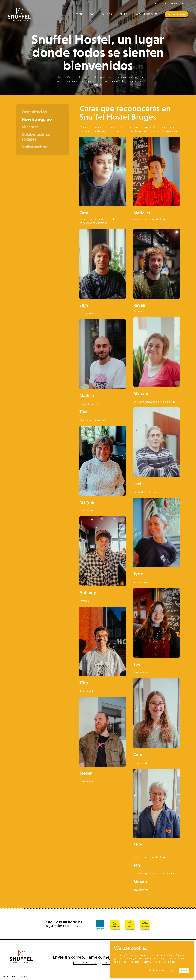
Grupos (124, 14)
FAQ (164, 4)
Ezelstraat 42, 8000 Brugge (85, 963)
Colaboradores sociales (36, 137)
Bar (92, 14)
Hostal (78, 14)
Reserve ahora (176, 14)
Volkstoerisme (35, 147)
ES (184, 4)
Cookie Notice (168, 962)
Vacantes (30, 127)
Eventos (107, 14)
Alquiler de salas (147, 14)
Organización (34, 112)
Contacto (174, 4)
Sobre (155, 4)
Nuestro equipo (37, 119)
